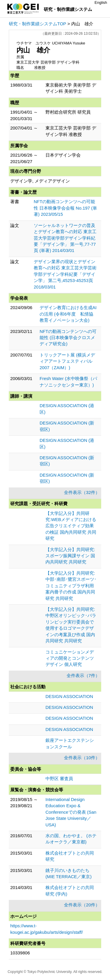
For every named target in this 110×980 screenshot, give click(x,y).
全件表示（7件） (83, 675)
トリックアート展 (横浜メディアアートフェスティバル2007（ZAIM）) (67, 361)
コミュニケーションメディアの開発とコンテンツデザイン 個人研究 (70, 658)
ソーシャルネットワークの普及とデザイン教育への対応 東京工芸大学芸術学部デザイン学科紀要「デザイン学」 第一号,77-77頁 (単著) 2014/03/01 (65, 238)
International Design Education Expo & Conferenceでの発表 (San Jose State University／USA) (71, 812)
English (101, 3)
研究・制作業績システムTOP (38, 24)
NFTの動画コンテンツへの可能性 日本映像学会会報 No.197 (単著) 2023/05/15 (65, 208)
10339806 (20, 953)
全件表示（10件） (82, 758)
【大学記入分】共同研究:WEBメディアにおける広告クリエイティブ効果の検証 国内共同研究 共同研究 (71, 526)
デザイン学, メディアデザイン (40, 181)
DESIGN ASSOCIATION (69, 696)
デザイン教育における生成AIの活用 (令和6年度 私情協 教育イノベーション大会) (69, 314)
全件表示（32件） (82, 492)
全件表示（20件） (82, 905)
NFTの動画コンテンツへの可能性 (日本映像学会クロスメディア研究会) (68, 338)
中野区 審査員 (59, 778)
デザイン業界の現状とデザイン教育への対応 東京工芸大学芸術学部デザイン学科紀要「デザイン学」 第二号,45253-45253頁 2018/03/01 (65, 274)
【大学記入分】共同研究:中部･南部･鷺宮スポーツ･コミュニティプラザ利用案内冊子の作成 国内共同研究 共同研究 (71, 586)
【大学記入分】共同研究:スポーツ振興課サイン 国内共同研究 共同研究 (70, 556)
